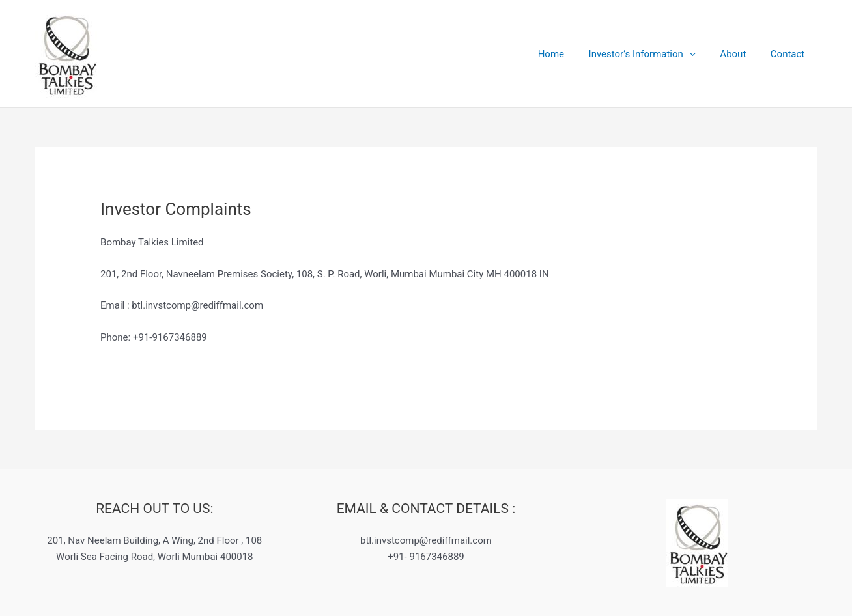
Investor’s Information (654, 54)
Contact (790, 54)
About (741, 54)
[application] (702, 54)
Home (568, 54)
